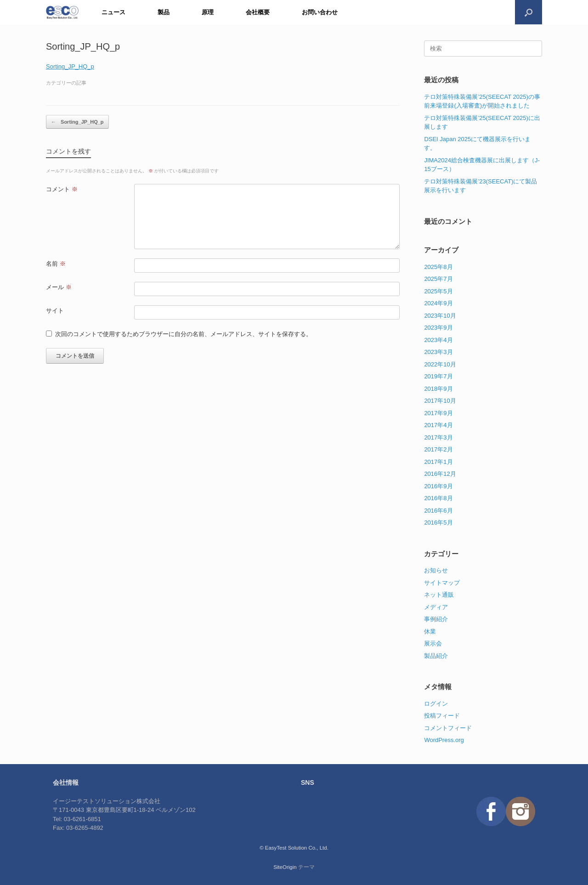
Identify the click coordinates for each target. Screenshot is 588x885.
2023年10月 (440, 316)
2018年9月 (438, 389)
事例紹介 (436, 619)
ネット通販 (439, 595)
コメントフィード (448, 728)
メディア (436, 607)
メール (59, 287)
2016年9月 (438, 486)
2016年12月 (440, 474)
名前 (56, 264)
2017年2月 (438, 449)
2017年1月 (438, 462)
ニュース (113, 12)
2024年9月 (438, 303)
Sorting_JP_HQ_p (70, 66)
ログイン (436, 704)
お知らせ (436, 570)
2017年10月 (440, 401)
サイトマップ (442, 583)
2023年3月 (438, 352)
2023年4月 (438, 340)
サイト (55, 311)
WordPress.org (444, 740)
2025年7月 (438, 279)
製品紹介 (436, 656)
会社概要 (258, 12)
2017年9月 (438, 413)
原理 (208, 12)
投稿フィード (442, 716)
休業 (430, 631)
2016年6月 (438, 511)
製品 (164, 12)
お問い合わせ (320, 12)
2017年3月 (438, 437)
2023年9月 (438, 328)
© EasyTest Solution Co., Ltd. (294, 848)
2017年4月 (438, 425)
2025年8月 (438, 267)
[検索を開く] (529, 12)
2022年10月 (440, 364)
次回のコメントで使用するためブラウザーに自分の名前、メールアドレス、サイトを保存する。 (184, 334)
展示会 (433, 643)
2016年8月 (438, 498)
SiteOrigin (285, 867)
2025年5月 (438, 291)
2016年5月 (438, 522)
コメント (62, 189)
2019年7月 (438, 376)
